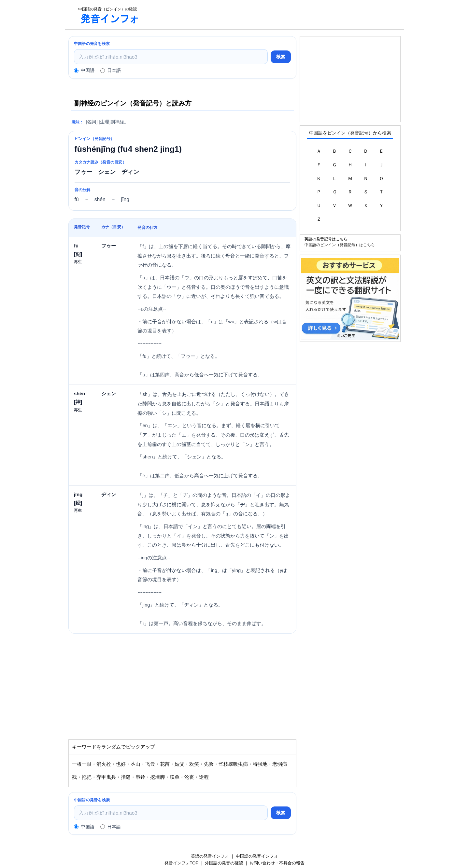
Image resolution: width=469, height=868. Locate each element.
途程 (204, 777)
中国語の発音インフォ (257, 856)
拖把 (87, 777)
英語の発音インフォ (210, 856)
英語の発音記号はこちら (326, 239)
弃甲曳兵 (106, 777)
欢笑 (194, 764)
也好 (121, 764)
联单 (175, 777)
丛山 (135, 764)
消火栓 (104, 764)
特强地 (260, 764)
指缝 (126, 777)
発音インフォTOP (181, 863)
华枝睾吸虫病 (233, 764)
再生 (78, 262)
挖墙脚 (157, 777)
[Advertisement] (275, 15)
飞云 (150, 764)
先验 (209, 764)
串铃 (140, 777)
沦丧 (189, 777)
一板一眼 (82, 764)
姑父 (179, 764)
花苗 (165, 764)
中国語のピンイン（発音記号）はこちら (340, 245)
